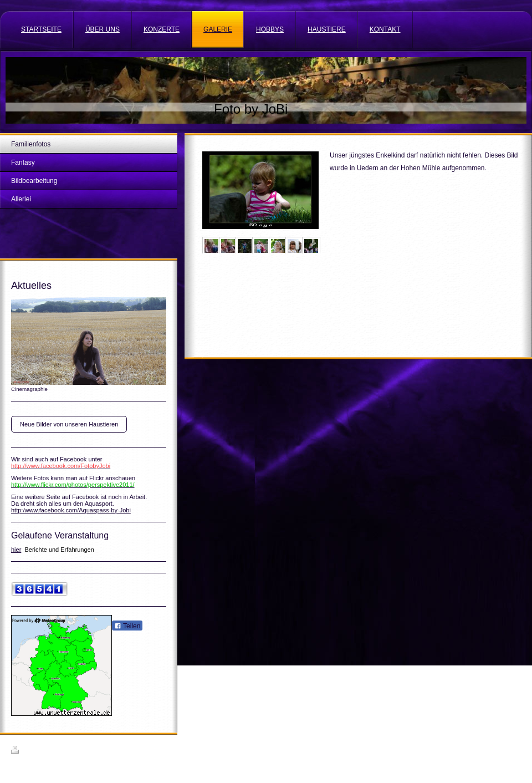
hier (16, 550)
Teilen (127, 626)
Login (513, 750)
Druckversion (35, 751)
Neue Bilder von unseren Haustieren (69, 424)
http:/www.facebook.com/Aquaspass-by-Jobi (71, 510)
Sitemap (74, 751)
